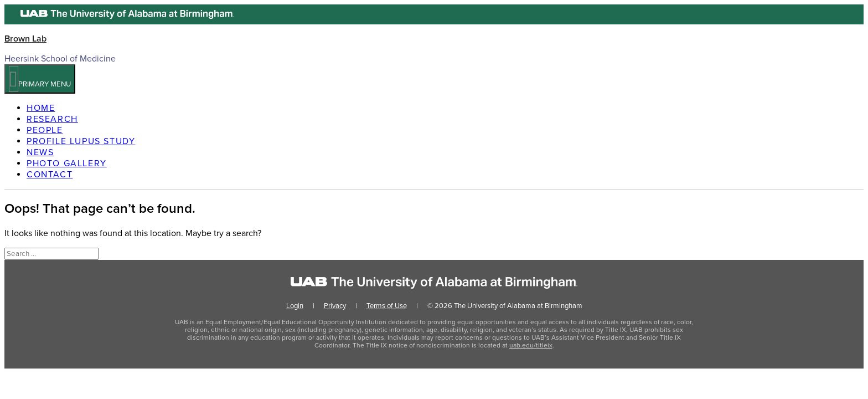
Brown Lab (25, 39)
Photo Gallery (67, 163)
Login (295, 306)
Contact (50, 175)
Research (52, 119)
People (45, 130)
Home (41, 108)
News (40, 152)
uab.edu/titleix (531, 345)
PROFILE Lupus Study (81, 141)
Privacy (335, 306)
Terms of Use (387, 306)
